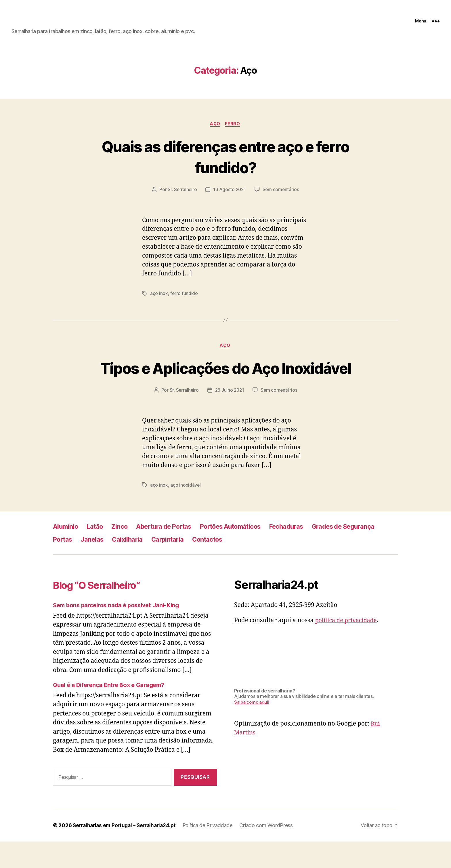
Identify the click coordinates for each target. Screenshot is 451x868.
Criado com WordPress (275, 852)
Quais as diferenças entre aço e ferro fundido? (225, 161)
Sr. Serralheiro (181, 195)
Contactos (298, 566)
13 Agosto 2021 (229, 195)
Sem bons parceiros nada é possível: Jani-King (120, 632)
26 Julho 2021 (230, 416)
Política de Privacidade (215, 852)
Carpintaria (254, 566)
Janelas (174, 566)
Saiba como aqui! (252, 728)
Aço (215, 129)
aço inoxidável (186, 511)
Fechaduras (309, 553)
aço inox (159, 298)
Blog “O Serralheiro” (104, 611)
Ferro (233, 129)
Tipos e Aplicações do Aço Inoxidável (225, 383)
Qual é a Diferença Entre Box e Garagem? (112, 711)
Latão (98, 553)
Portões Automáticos (247, 553)
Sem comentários (282, 195)
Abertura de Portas (173, 553)
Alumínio (66, 553)
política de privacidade (348, 647)
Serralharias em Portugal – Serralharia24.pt (127, 852)
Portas (142, 566)
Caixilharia (212, 566)
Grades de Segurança (88, 566)
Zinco (124, 553)
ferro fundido (185, 298)
